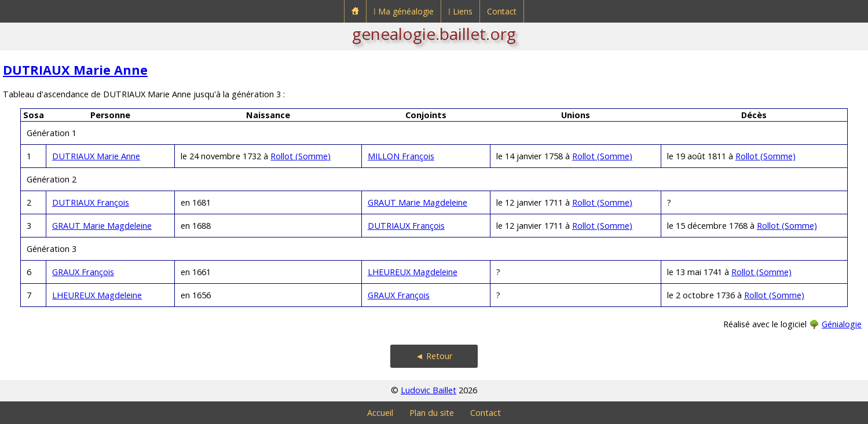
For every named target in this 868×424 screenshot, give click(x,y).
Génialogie (842, 324)
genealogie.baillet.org (434, 34)
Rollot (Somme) (301, 156)
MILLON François (401, 156)
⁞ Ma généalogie (404, 11)
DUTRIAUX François (91, 202)
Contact (502, 11)
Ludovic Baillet (428, 390)
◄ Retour (434, 356)
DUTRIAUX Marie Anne (75, 70)
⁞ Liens (460, 11)
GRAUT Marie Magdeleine (417, 202)
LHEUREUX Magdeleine (413, 272)
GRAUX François (83, 272)
